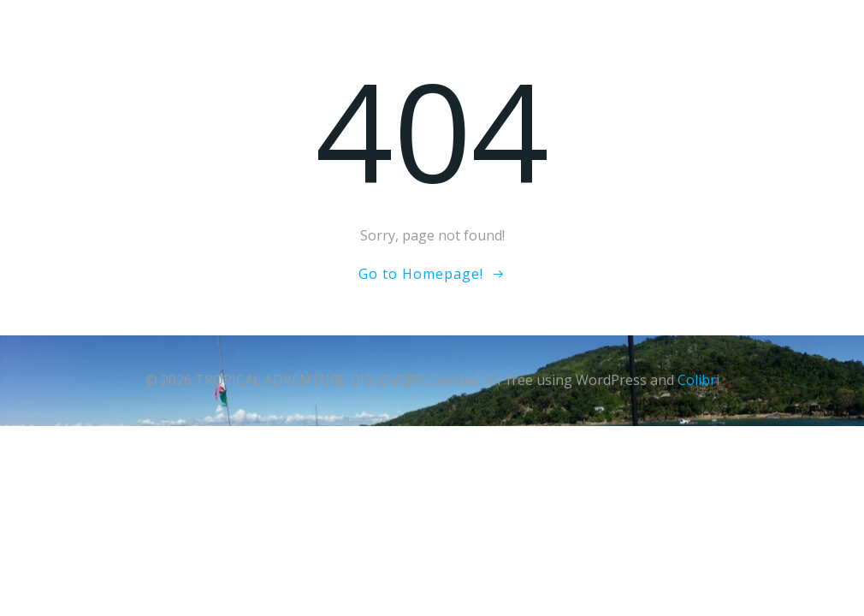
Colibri (698, 380)
